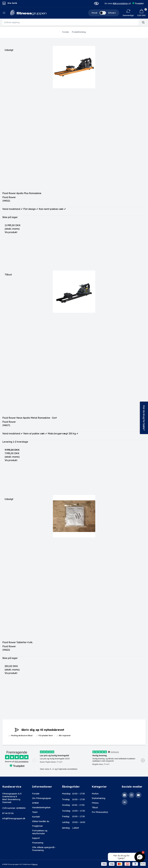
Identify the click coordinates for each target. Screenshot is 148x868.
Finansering (38, 843)
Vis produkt (11, 232)
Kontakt (36, 817)
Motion (95, 794)
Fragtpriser (37, 826)
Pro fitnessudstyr (100, 812)
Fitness (95, 803)
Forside (36, 794)
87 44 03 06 (8, 813)
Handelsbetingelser (41, 807)
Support (36, 838)
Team (35, 812)
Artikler (35, 803)
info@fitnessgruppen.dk (14, 818)
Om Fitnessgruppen (42, 798)
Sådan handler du (41, 821)
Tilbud (95, 807)
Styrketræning (98, 798)
